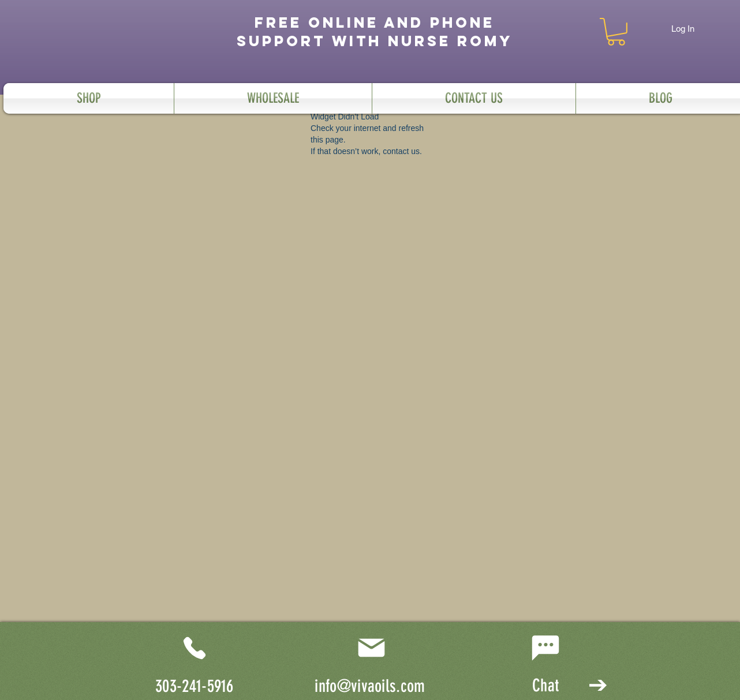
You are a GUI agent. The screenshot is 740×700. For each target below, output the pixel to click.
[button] (616, 32)
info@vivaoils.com (370, 686)
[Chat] (545, 648)
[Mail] (371, 648)
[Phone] (195, 648)
